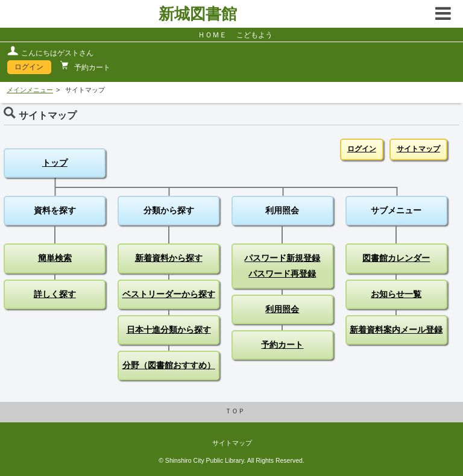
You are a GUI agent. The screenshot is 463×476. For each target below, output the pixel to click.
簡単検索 (55, 258)
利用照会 (282, 210)
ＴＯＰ (235, 411)
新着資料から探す (169, 258)
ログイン (29, 67)
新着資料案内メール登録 (396, 330)
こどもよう (254, 35)
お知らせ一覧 (396, 294)
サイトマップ (418, 149)
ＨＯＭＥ (212, 35)
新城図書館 (198, 14)
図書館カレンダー (396, 258)
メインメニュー (30, 90)
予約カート (91, 67)
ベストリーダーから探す (169, 294)
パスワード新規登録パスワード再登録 (282, 265)
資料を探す (55, 210)
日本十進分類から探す (169, 330)
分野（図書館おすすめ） (169, 365)
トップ (55, 163)
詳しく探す (55, 294)
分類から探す (169, 210)
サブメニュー (396, 210)
